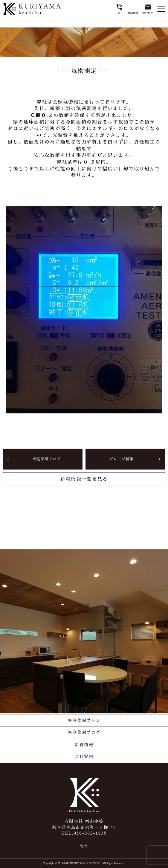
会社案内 (84, 757)
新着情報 (84, 745)
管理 (84, 846)
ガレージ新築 (121, 459)
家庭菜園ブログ (46, 459)
